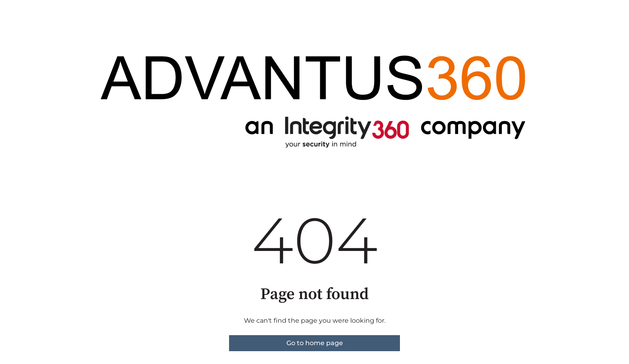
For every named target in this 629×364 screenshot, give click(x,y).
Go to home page (315, 343)
